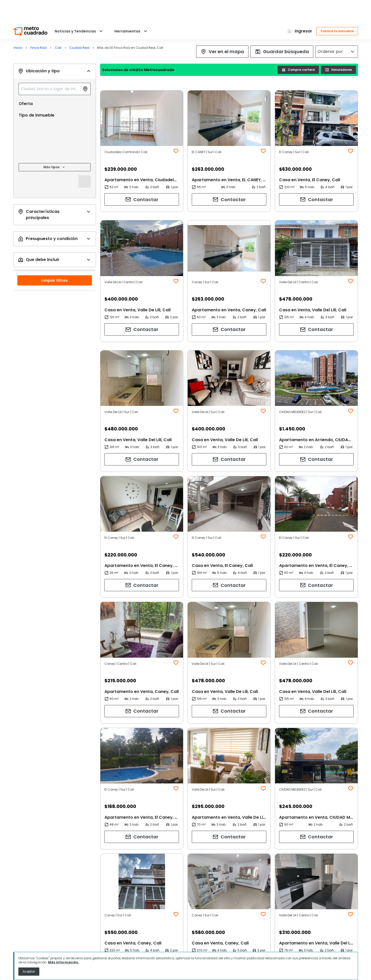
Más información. (64, 962)
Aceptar (29, 971)
